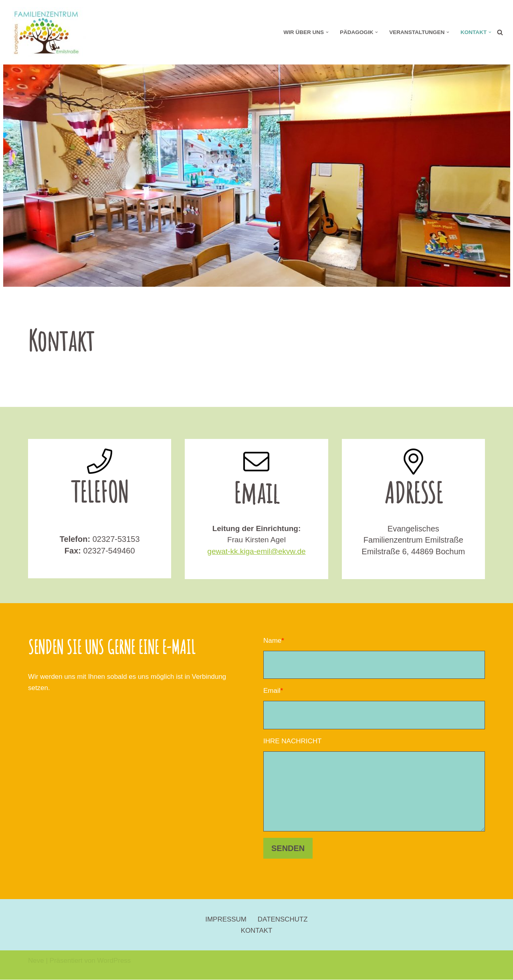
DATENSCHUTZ (283, 920)
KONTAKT (256, 931)
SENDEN (288, 849)
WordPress (114, 961)
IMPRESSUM (226, 920)
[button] (327, 32)
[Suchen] (500, 32)
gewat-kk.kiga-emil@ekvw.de (256, 551)
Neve (36, 961)
